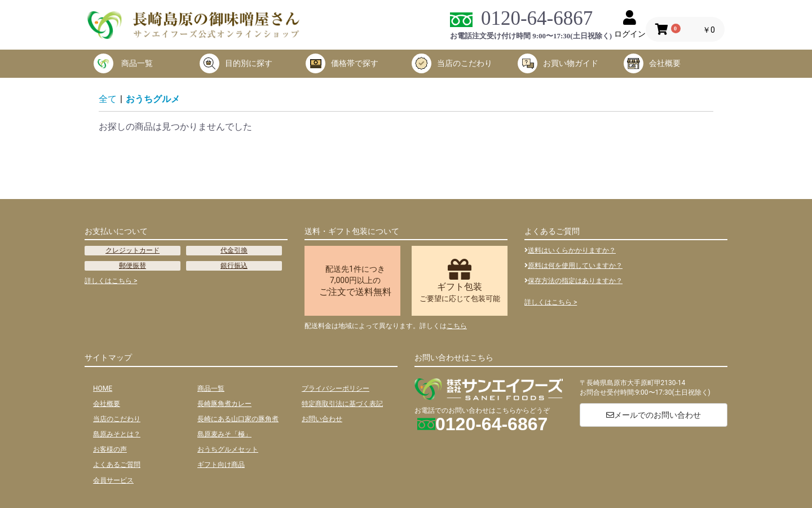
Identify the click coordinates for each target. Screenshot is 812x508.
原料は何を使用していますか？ (573, 266)
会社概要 (652, 63)
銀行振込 (234, 266)
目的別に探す (236, 63)
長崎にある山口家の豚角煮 (238, 419)
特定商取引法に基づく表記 (342, 404)
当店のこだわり (452, 63)
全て (108, 99)
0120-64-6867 (537, 18)
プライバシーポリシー (336, 388)
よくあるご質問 (117, 465)
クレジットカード (133, 250)
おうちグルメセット (228, 449)
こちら (457, 326)
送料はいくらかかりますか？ (570, 250)
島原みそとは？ (117, 434)
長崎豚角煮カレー (224, 404)
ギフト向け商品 (221, 465)
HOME (103, 388)
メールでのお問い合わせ (654, 415)
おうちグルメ (153, 99)
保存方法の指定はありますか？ (573, 281)
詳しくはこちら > (111, 281)
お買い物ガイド (558, 63)
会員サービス (113, 480)
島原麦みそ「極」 (224, 434)
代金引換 (234, 250)
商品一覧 (123, 63)
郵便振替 (133, 266)
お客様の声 (110, 449)
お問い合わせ (322, 419)
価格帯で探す (342, 63)
